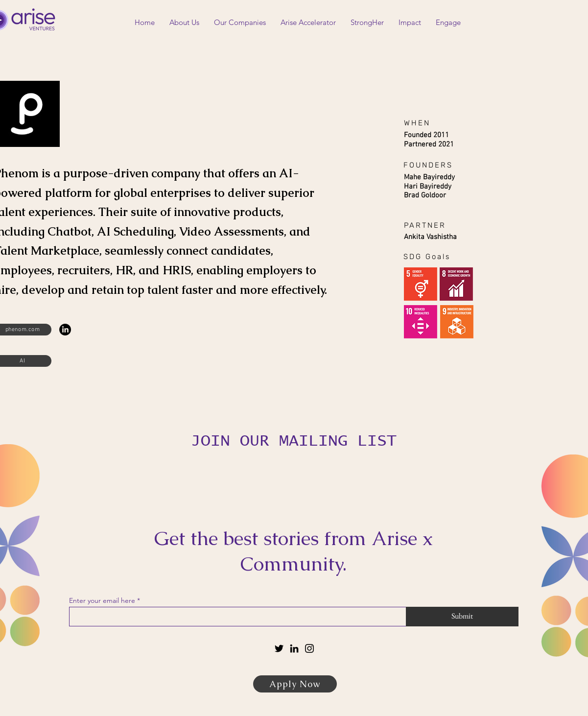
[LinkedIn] (65, 330)
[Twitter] (279, 648)
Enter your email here (102, 600)
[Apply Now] (295, 684)
